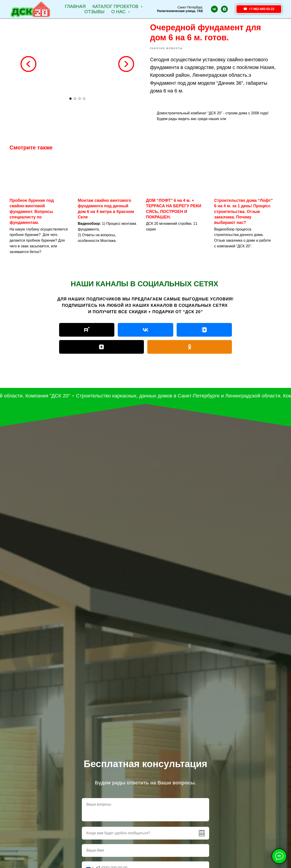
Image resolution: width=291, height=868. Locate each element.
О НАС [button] (119, 12)
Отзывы (94, 12)
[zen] (224, 9)
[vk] (214, 9)
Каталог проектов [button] (116, 6)
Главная (75, 6)
